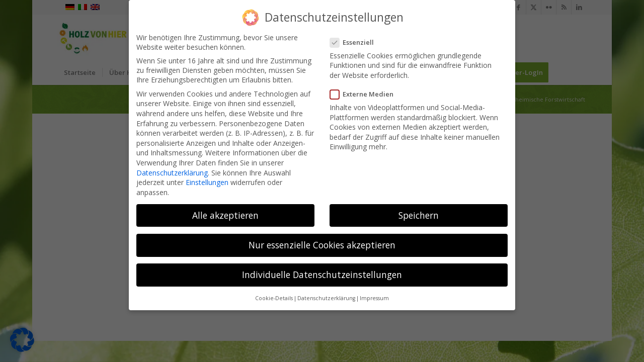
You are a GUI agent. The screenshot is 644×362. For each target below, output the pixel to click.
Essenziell (355, 40)
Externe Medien (365, 92)
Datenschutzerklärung (172, 170)
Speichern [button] (419, 213)
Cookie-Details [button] (274, 296)
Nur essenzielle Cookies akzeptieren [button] (322, 242)
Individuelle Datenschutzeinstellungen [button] (322, 272)
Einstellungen (207, 180)
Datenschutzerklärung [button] (326, 296)
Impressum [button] (374, 296)
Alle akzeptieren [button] (225, 213)
